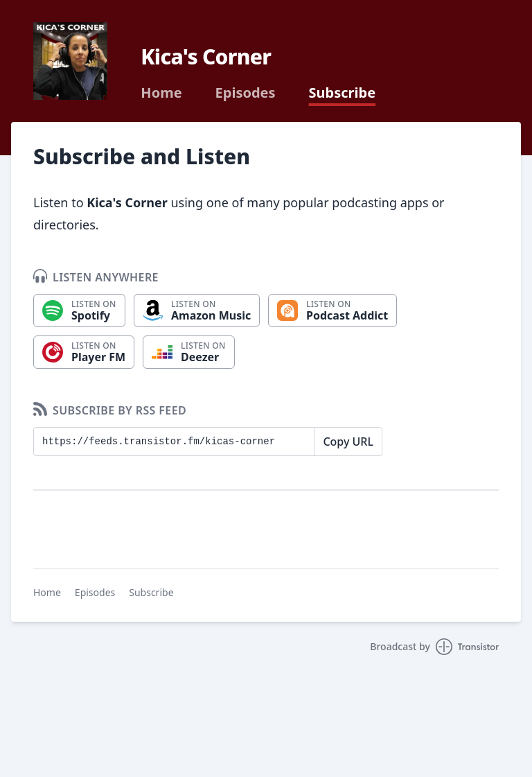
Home (161, 93)
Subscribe (343, 93)
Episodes (246, 93)
